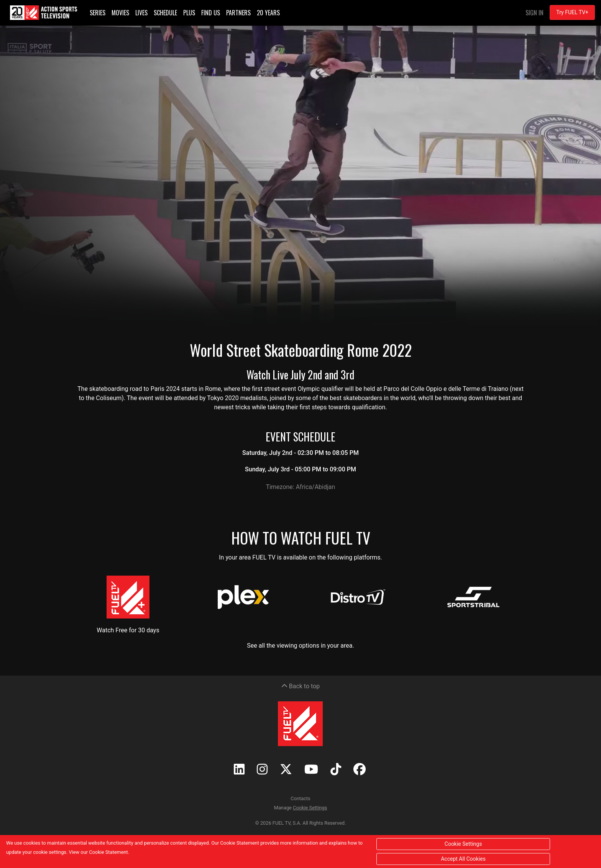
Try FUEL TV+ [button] (572, 12)
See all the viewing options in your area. (300, 646)
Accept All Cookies (463, 859)
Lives (141, 13)
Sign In (534, 13)
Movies (120, 13)
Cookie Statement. (109, 852)
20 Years (268, 13)
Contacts (300, 798)
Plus (189, 13)
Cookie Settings (310, 808)
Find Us (211, 13)
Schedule (165, 13)
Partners (238, 13)
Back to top (300, 686)
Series (98, 13)
